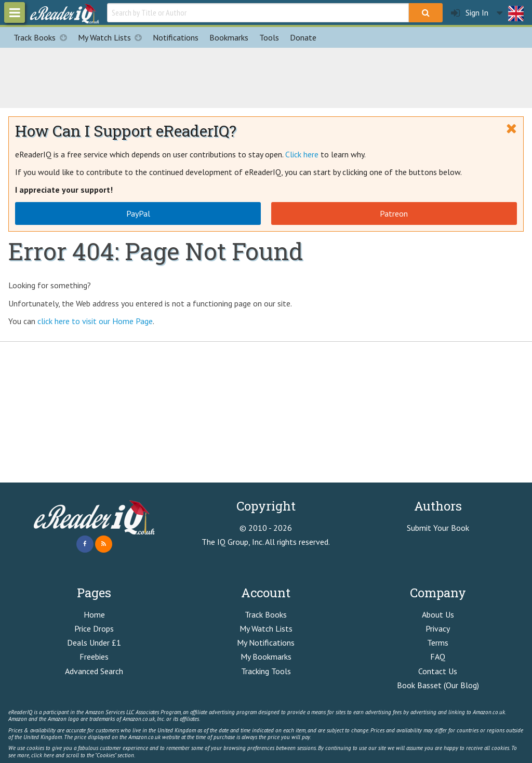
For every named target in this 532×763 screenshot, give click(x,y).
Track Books (43, 37)
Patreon (394, 213)
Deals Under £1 (94, 642)
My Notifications (266, 642)
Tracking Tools (266, 671)
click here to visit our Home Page (95, 321)
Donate (303, 37)
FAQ (438, 657)
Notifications (176, 37)
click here (43, 755)
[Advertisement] (266, 76)
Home (94, 614)
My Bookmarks (266, 657)
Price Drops (94, 628)
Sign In (470, 13)
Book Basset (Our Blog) (438, 685)
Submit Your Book (438, 528)
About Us (438, 614)
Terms (438, 642)
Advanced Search (94, 671)
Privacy (438, 628)
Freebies (94, 657)
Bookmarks (229, 37)
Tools (269, 37)
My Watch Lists (113, 37)
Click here (302, 154)
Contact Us (438, 671)
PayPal (138, 213)
